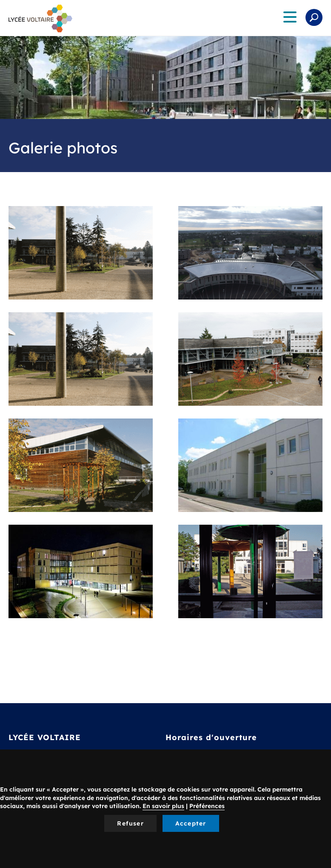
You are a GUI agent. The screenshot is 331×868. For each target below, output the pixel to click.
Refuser (130, 823)
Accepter (191, 823)
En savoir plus (163, 806)
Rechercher (314, 17)
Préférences (207, 806)
